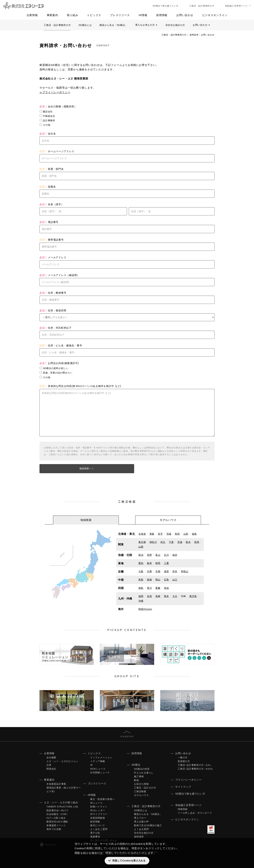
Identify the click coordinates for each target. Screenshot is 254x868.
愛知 (141, 563)
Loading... (127, 266)
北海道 (142, 534)
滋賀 (166, 571)
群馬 (197, 542)
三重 (166, 563)
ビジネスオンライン (215, 15)
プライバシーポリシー (188, 780)
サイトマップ (183, 787)
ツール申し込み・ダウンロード (195, 813)
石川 (166, 555)
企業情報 (32, 15)
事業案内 (52, 15)
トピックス (94, 15)
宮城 (169, 534)
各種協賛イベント (56, 825)
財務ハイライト (99, 807)
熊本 (166, 596)
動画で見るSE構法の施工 (148, 825)
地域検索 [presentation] (86, 520)
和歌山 (185, 571)
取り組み (73, 15)
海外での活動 (54, 829)
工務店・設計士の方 (145, 788)
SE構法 (136, 765)
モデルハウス (141, 795)
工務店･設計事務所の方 (195, 765)
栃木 (188, 542)
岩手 (160, 534)
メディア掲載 (98, 761)
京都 (158, 571)
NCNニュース (98, 769)
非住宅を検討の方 (175, 25)
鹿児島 (193, 596)
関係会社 (51, 769)
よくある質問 (141, 829)
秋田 (177, 534)
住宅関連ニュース (100, 773)
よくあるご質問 (99, 829)
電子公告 (95, 833)
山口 (175, 580)
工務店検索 (140, 791)
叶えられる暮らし (144, 773)
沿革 (49, 765)
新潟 (141, 555)
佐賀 (150, 596)
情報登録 (183, 809)
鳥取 (141, 580)
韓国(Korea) (145, 609)
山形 (186, 534)
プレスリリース (120, 15)
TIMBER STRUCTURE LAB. (63, 807)
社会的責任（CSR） (58, 814)
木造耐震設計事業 (56, 784)
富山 (158, 555)
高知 (166, 588)
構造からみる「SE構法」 (148, 814)
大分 (175, 596)
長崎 (158, 596)
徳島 (141, 588)
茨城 (180, 542)
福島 (194, 534)
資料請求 (139, 837)
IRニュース (96, 803)
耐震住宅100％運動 (57, 822)
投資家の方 (184, 761)
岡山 (158, 580)
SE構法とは (85, 25)
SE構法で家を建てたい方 (165, 6)
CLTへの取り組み (56, 818)
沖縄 (141, 601)
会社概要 (51, 758)
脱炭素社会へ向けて (58, 810)
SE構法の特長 (142, 769)
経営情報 (95, 822)
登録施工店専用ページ (236, 6)
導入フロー (140, 818)
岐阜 (150, 563)
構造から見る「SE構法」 (113, 25)
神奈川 (153, 542)
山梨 (141, 547)
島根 (150, 580)
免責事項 (95, 837)
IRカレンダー (98, 810)
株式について (98, 825)
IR (92, 765)
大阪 (141, 571)
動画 (136, 780)
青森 (152, 534)
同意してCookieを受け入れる (129, 861)
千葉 (171, 542)
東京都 (142, 542)
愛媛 (158, 588)
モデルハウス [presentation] (168, 520)
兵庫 (150, 571)
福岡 (141, 596)
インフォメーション (101, 758)
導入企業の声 (141, 822)
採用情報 (162, 15)
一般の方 (183, 758)
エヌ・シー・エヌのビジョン (62, 761)
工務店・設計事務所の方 (202, 6)
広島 (166, 580)
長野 (150, 555)
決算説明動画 (98, 818)
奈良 (175, 571)
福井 (175, 555)
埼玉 (163, 542)
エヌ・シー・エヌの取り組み (61, 802)
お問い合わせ (185, 15)
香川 (150, 588)
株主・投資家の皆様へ (103, 799)
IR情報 (143, 15)
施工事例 (139, 776)
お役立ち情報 (141, 784)
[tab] (86, 520)
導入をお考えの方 (146, 25)
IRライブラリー (99, 814)
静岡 (158, 563)
